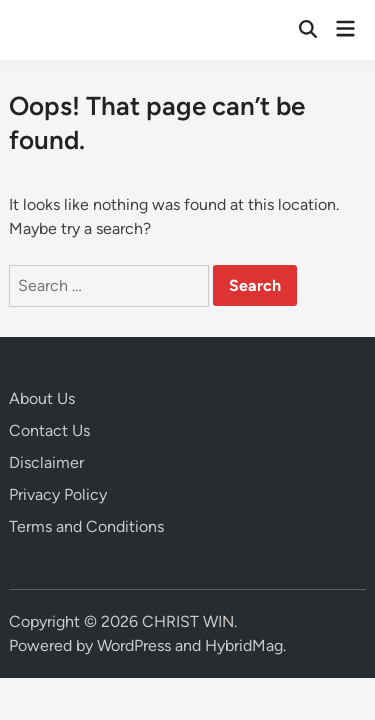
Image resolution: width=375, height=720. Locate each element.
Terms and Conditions (86, 526)
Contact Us (49, 430)
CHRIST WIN (188, 621)
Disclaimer (46, 462)
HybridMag (244, 645)
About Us (42, 398)
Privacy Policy (58, 494)
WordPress (134, 645)
